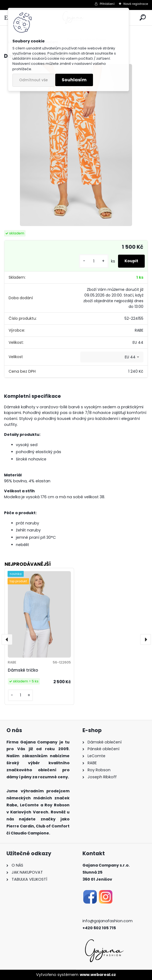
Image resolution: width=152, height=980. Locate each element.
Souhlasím (74, 80)
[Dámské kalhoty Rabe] (76, 145)
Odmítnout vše (33, 80)
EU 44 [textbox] (130, 357)
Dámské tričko (23, 670)
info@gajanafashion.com (108, 921)
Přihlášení (107, 4)
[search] (143, 18)
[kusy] (94, 261)
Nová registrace (136, 4)
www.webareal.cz (98, 975)
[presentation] (7, 639)
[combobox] (112, 357)
